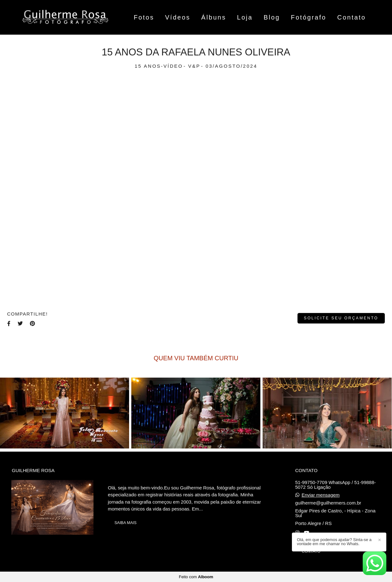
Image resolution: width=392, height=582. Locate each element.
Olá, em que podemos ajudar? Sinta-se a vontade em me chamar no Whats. (334, 542)
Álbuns (214, 17)
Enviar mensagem (321, 495)
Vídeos (178, 17)
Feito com (196, 577)
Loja (245, 17)
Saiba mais (126, 523)
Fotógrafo (309, 17)
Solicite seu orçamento (341, 318)
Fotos (144, 17)
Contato (352, 17)
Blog (272, 17)
